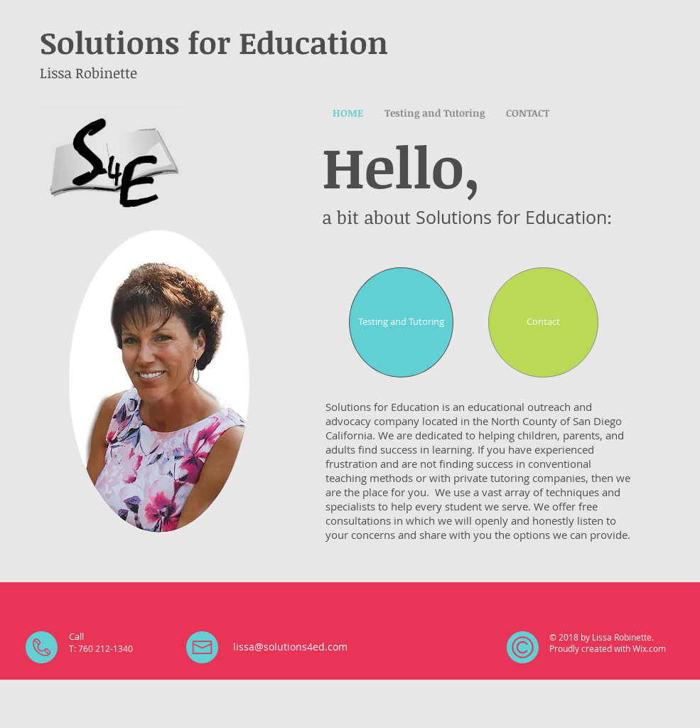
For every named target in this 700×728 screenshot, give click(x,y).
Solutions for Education (214, 42)
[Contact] (543, 322)
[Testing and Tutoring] (401, 322)
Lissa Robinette (88, 73)
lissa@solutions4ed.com (290, 647)
